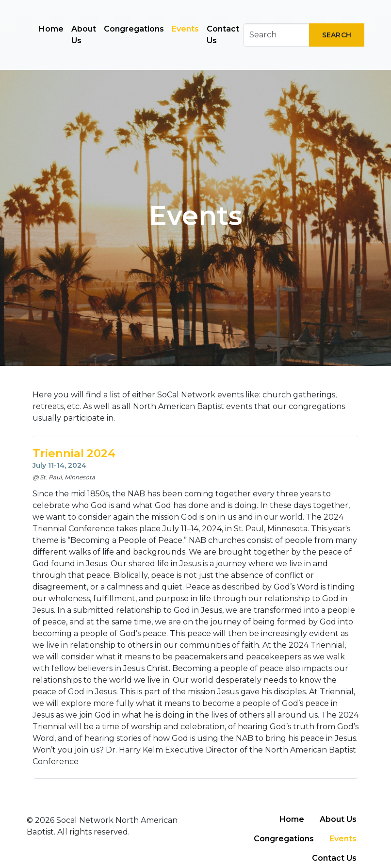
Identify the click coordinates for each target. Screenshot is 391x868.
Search (337, 35)
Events (185, 29)
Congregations (134, 29)
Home (51, 29)
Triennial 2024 (74, 453)
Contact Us (223, 35)
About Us (84, 35)
